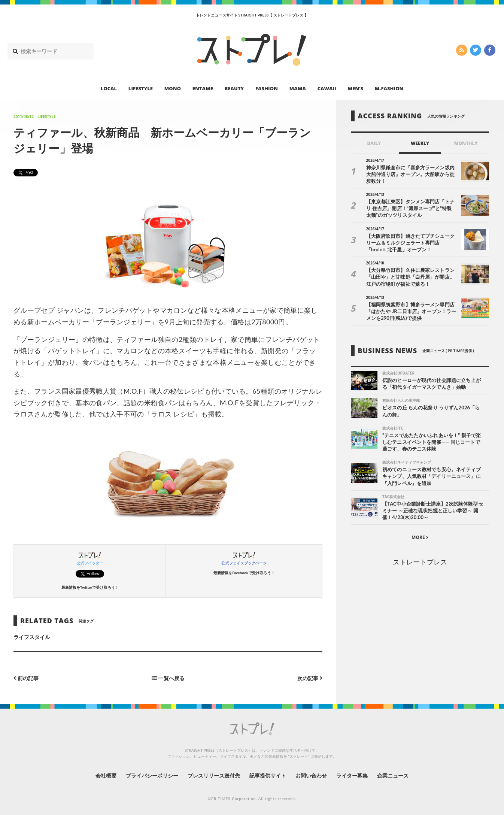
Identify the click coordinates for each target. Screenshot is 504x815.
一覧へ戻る (168, 678)
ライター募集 (352, 775)
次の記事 (310, 678)
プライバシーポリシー (152, 775)
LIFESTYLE (141, 88)
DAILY (374, 143)
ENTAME (203, 88)
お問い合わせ (311, 775)
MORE (420, 537)
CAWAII (327, 88)
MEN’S (355, 88)
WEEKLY (420, 143)
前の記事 (26, 678)
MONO (173, 88)
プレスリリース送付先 (214, 775)
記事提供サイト (268, 775)
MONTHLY (466, 143)
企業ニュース (393, 775)
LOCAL (109, 88)
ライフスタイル (32, 637)
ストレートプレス (420, 562)
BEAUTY (234, 88)
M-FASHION (389, 88)
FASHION (267, 88)
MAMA (298, 88)
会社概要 (106, 775)
